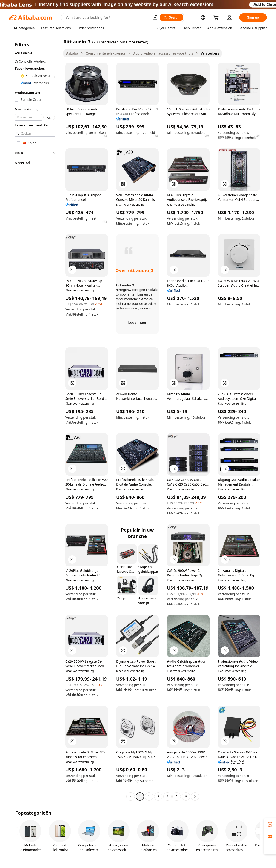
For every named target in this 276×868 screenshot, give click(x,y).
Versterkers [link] (210, 53)
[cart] (217, 18)
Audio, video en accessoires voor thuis (163, 53)
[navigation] (35, 420)
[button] (155, 17)
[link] (270, 824)
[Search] (171, 17)
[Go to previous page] (131, 796)
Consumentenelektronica (106, 53)
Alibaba (72, 53)
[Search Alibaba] (107, 17)
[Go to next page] (195, 796)
